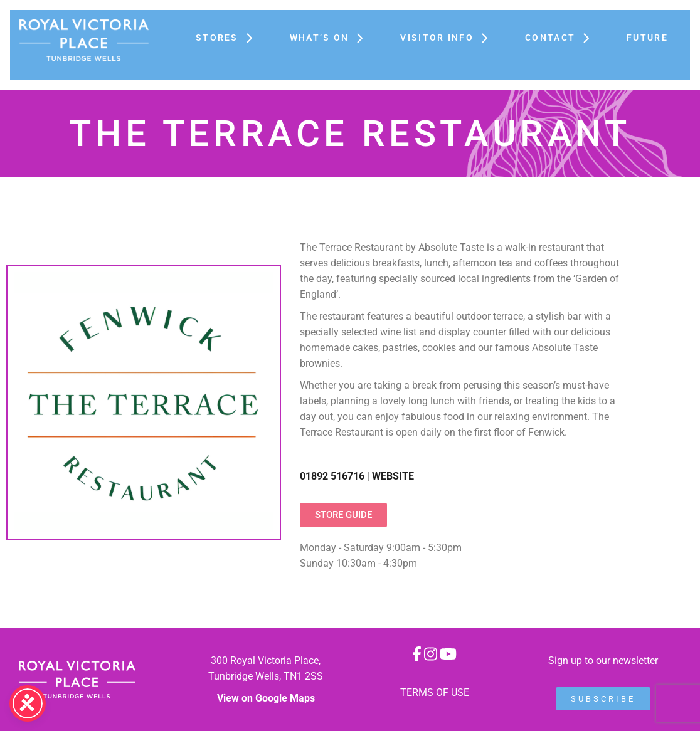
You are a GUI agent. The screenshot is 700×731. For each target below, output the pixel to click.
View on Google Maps (266, 698)
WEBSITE (393, 476)
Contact (563, 38)
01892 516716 (332, 476)
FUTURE (647, 38)
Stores (230, 38)
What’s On (333, 38)
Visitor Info (450, 38)
